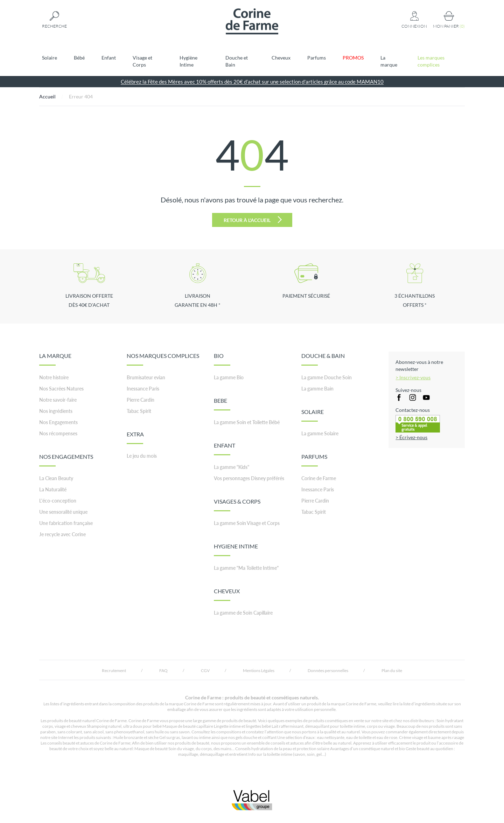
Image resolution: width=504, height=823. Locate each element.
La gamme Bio (229, 377)
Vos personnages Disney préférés (249, 478)
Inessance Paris (143, 389)
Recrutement (114, 670)
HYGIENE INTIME (236, 549)
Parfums (317, 58)
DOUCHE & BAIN (323, 359)
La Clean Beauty (56, 478)
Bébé (79, 58)
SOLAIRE (313, 415)
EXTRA (135, 437)
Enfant (109, 58)
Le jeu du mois (142, 456)
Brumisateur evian (146, 377)
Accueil (47, 96)
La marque (389, 61)
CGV (205, 670)
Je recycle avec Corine (62, 534)
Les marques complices (431, 61)
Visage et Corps (142, 61)
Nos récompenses (58, 433)
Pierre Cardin (141, 400)
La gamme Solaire (320, 433)
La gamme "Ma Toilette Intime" (246, 568)
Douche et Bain (237, 61)
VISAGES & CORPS (237, 505)
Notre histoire (54, 377)
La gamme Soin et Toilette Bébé (247, 422)
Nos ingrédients (56, 411)
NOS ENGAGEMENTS (66, 460)
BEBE (222, 404)
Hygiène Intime (188, 61)
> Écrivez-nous (411, 437)
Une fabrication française (66, 523)
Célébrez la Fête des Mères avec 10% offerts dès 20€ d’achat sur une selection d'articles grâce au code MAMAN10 (252, 82)
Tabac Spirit (139, 411)
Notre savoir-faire (58, 400)
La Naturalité (53, 489)
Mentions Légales (259, 670)
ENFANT (225, 449)
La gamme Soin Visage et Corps (247, 523)
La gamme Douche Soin (327, 377)
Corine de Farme (319, 478)
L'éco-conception (58, 501)
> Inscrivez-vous (413, 377)
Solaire (50, 58)
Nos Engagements (58, 422)
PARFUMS (314, 460)
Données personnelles (328, 670)
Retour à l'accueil (253, 220)
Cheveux (281, 58)
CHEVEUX (227, 594)
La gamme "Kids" (232, 467)
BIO (222, 359)
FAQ (163, 670)
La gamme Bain (317, 389)
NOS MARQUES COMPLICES (163, 359)
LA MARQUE (55, 359)
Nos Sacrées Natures (61, 389)
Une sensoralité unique (63, 512)
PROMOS (353, 58)
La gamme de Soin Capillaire (243, 613)
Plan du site (392, 670)
